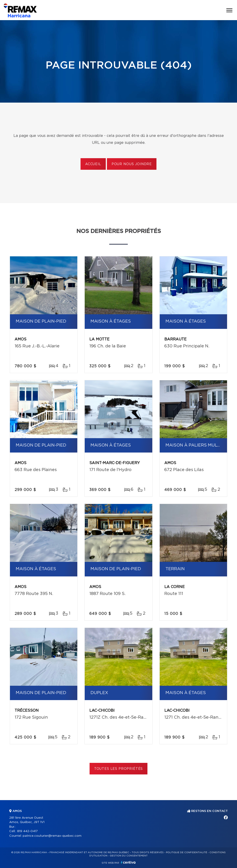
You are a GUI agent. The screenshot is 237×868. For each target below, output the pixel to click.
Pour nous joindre (132, 164)
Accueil (93, 164)
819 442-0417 (27, 831)
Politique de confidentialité (187, 852)
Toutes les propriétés (119, 769)
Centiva (128, 862)
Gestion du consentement (129, 856)
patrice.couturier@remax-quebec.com (52, 836)
